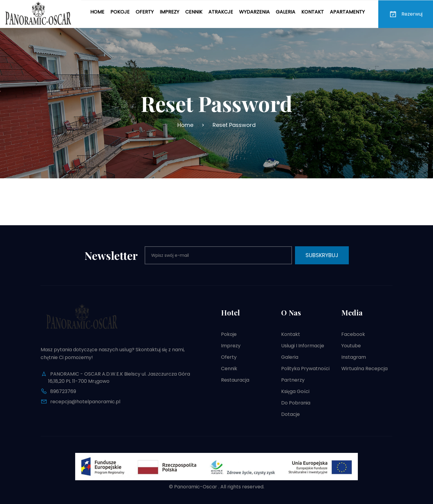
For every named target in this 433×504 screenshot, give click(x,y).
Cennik (194, 12)
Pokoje (120, 12)
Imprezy (169, 12)
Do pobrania (296, 403)
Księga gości (295, 391)
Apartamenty (347, 12)
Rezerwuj (406, 14)
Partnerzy (293, 380)
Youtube (351, 346)
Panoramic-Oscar (196, 487)
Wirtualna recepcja (364, 369)
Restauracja (235, 380)
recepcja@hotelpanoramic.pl (85, 402)
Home (97, 12)
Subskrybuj (322, 255)
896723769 (63, 391)
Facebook (353, 334)
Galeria (286, 12)
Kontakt (313, 12)
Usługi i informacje (303, 346)
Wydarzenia (254, 12)
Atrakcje (221, 12)
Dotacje (290, 414)
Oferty (145, 12)
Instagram (354, 357)
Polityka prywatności (305, 369)
